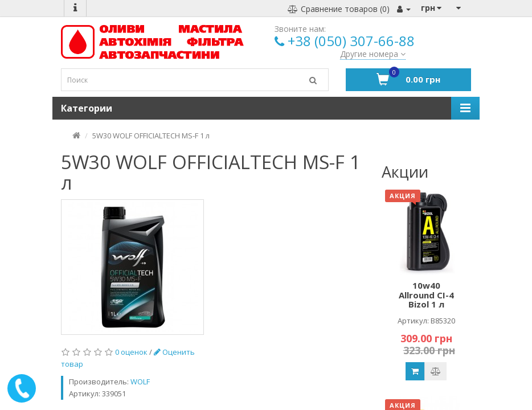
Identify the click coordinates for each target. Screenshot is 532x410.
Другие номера (373, 54)
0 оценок (131, 352)
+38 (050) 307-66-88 (351, 41)
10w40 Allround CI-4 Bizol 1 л (426, 295)
